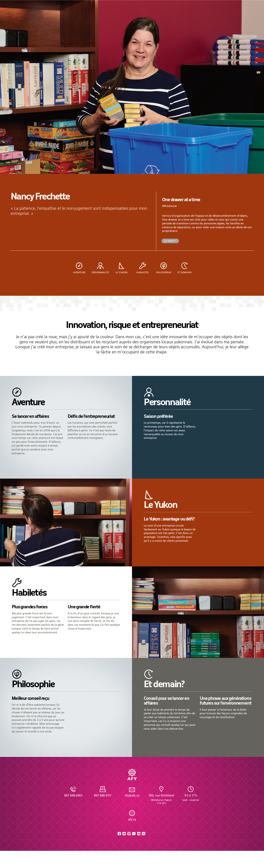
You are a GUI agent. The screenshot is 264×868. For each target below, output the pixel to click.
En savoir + (170, 241)
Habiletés (143, 272)
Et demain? (185, 272)
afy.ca (132, 819)
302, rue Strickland (161, 799)
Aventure (79, 272)
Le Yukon (121, 272)
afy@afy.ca (132, 795)
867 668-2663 (73, 795)
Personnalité (100, 272)
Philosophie (164, 272)
